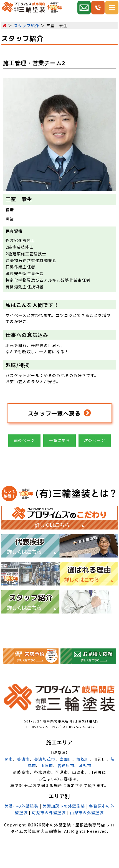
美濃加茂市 (45, 759)
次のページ (95, 440)
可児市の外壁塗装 (49, 813)
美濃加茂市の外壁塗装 (64, 806)
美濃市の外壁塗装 (21, 806)
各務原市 (66, 765)
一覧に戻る (59, 440)
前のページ (25, 440)
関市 (9, 759)
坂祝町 (83, 759)
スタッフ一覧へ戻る (59, 413)
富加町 (66, 759)
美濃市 (23, 759)
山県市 (47, 765)
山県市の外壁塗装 (87, 813)
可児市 (85, 765)
